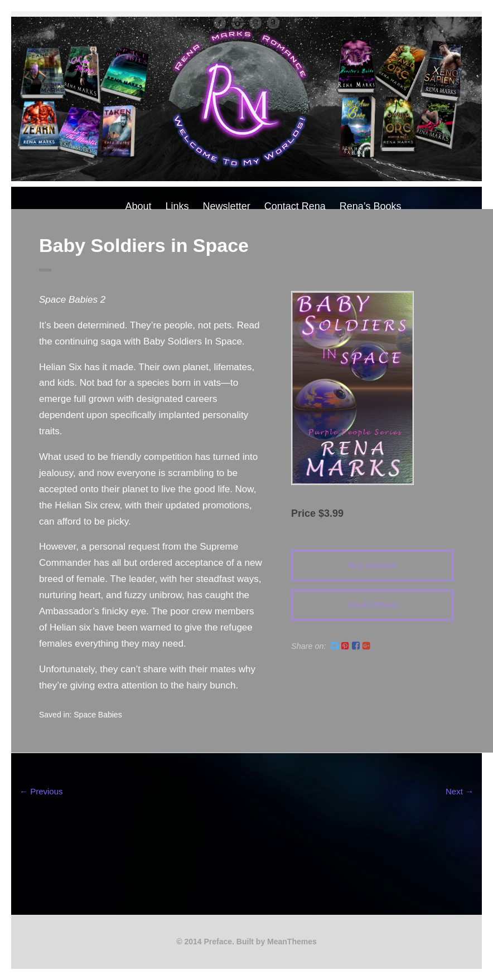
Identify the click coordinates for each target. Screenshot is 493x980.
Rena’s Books (371, 206)
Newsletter (227, 206)
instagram (238, 23)
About (139, 206)
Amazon (273, 23)
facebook (220, 23)
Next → (460, 791)
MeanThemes (292, 942)
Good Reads (255, 23)
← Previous (41, 791)
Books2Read (372, 605)
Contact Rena (295, 206)
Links (177, 206)
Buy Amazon (373, 565)
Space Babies (98, 715)
